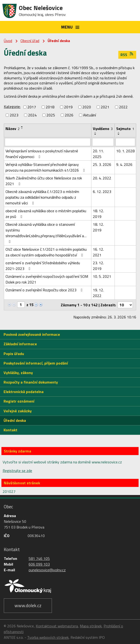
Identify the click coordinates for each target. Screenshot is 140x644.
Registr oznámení (19, 401)
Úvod (8, 41)
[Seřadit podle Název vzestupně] (22, 127)
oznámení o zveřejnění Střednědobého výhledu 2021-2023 (43, 266)
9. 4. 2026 (124, 164)
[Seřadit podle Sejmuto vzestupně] (119, 132)
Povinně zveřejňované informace (32, 334)
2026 (69, 115)
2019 (68, 107)
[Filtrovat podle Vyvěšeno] (103, 142)
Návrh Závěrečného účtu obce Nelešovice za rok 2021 (44, 181)
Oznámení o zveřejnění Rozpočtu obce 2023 (45, 290)
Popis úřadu (14, 354)
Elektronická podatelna (24, 392)
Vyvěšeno (103, 129)
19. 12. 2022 (98, 293)
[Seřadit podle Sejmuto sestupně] (119, 134)
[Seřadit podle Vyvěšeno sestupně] (95, 134)
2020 (87, 107)
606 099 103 (39, 564)
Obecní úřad (30, 41)
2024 (32, 115)
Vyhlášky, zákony (18, 373)
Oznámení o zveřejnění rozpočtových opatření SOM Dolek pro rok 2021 (47, 279)
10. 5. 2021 (102, 276)
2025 (51, 115)
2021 (105, 107)
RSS (127, 55)
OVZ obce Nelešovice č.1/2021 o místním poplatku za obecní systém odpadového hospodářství (46, 252)
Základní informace (20, 344)
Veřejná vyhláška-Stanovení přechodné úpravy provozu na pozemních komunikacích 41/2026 (46, 167)
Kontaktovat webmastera (57, 626)
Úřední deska (15, 420)
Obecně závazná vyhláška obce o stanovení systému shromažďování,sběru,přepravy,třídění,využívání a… (46, 233)
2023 (14, 115)
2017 (32, 107)
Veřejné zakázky (18, 411)
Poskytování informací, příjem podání (36, 363)
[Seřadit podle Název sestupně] (22, 129)
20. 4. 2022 (102, 178)
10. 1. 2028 (125, 151)
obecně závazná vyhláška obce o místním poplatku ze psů (46, 214)
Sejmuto (125, 129)
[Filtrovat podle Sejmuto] (125, 142)
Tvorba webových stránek (48, 637)
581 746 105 (39, 558)
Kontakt (10, 430)
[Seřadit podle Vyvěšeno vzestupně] (95, 132)
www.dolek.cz (28, 605)
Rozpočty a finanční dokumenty (31, 382)
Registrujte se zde (17, 471)
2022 (123, 107)
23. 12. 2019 (98, 266)
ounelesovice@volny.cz (47, 570)
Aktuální (90, 115)
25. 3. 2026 (102, 164)
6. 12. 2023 (102, 192)
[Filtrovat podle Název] (48, 142)
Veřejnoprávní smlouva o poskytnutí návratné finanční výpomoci (42, 154)
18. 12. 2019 (98, 214)
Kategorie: (12, 106)
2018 (50, 107)
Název (12, 129)
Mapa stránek (91, 626)
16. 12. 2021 (98, 252)
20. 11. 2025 (98, 154)
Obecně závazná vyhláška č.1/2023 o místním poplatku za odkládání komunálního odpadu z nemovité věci (42, 197)
